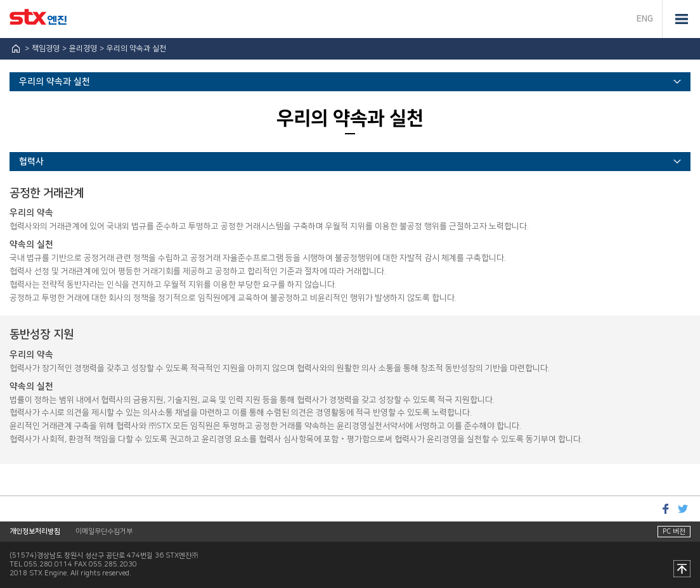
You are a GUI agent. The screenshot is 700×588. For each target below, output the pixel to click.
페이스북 (665, 508)
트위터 (683, 508)
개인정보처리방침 (35, 532)
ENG (645, 19)
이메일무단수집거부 (104, 532)
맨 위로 (682, 570)
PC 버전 (674, 532)
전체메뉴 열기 (681, 19)
